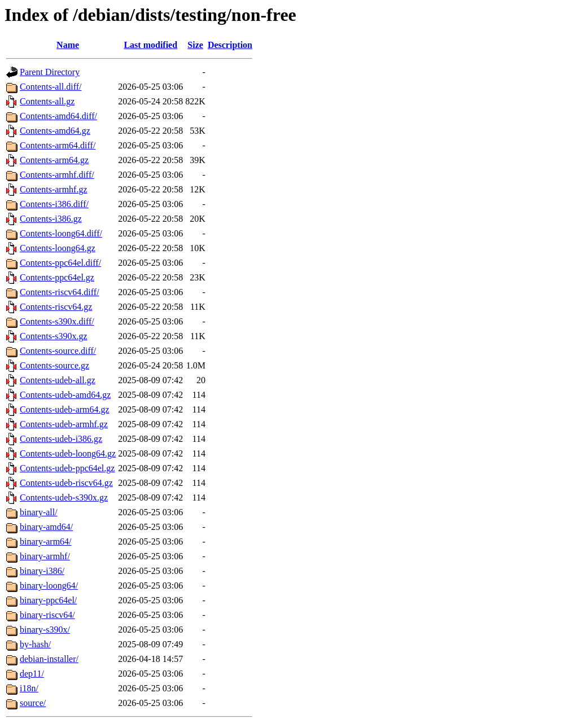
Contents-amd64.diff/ (58, 116)
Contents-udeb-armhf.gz (64, 424)
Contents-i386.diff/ (54, 204)
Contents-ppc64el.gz (57, 277)
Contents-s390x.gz (54, 336)
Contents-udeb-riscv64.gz (66, 483)
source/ (33, 703)
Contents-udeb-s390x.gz (64, 497)
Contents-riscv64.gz (56, 307)
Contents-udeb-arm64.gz (65, 409)
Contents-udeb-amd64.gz (65, 395)
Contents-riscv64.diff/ (60, 292)
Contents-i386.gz (51, 219)
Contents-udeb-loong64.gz (68, 453)
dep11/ (32, 674)
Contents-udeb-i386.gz (61, 439)
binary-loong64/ (49, 586)
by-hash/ (35, 644)
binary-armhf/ (45, 556)
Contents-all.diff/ (51, 87)
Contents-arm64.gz (54, 160)
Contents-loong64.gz (58, 248)
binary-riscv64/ (47, 615)
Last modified (150, 45)
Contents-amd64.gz (55, 131)
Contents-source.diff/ (58, 351)
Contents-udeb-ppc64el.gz (67, 468)
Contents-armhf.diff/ (57, 175)
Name (68, 45)
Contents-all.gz (47, 101)
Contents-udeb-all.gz (58, 380)
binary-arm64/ (46, 541)
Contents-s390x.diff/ (57, 321)
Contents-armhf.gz (54, 189)
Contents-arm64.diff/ (58, 145)
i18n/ (29, 688)
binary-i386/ (42, 571)
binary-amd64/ (46, 527)
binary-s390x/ (45, 630)
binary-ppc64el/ (48, 600)
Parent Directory (50, 72)
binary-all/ (39, 512)
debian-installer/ (49, 659)
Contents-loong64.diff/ (61, 233)
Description (230, 45)
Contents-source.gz (54, 365)
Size (195, 45)
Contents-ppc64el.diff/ (60, 263)
